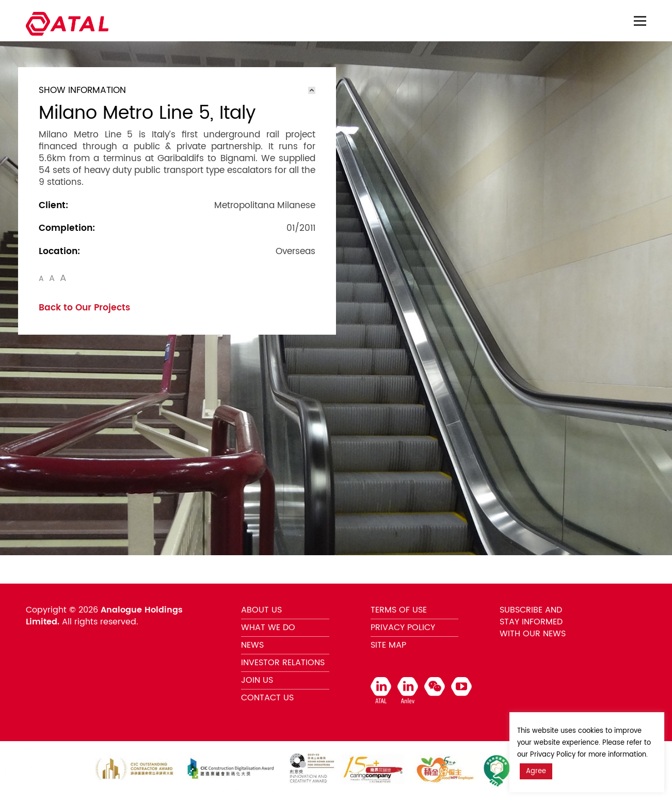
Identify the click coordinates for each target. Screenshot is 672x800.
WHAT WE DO (268, 628)
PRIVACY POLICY (403, 628)
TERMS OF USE (399, 610)
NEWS (252, 645)
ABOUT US (261, 610)
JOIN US (257, 680)
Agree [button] (536, 771)
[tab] (177, 90)
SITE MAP (388, 645)
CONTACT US (267, 698)
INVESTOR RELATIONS (283, 663)
